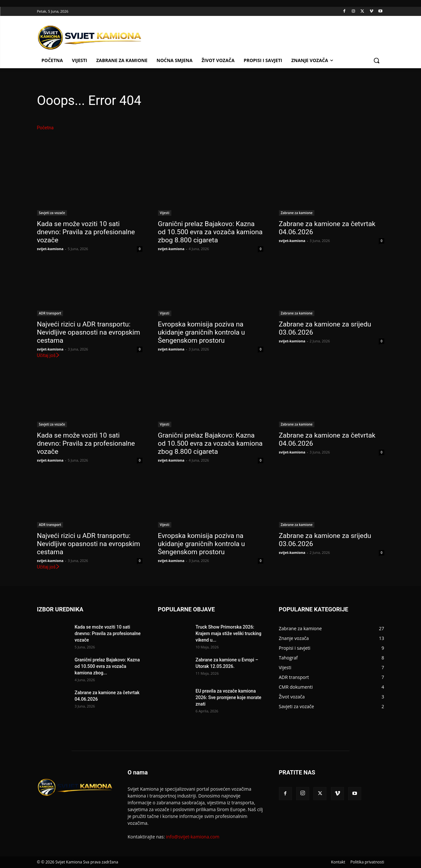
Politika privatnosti (367, 862)
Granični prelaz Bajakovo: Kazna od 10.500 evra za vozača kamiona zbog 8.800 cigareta (210, 232)
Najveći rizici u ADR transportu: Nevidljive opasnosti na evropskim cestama (89, 332)
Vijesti (165, 213)
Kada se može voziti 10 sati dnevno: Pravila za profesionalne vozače (86, 232)
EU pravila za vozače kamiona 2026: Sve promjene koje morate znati (229, 697)
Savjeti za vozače (52, 213)
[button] (376, 60)
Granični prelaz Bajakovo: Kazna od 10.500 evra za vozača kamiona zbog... (107, 666)
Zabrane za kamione (297, 213)
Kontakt (338, 862)
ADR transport (50, 313)
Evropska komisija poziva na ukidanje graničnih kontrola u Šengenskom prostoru (202, 332)
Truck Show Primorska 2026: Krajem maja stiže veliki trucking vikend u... (229, 633)
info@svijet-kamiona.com (193, 837)
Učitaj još (49, 355)
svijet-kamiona (50, 249)
